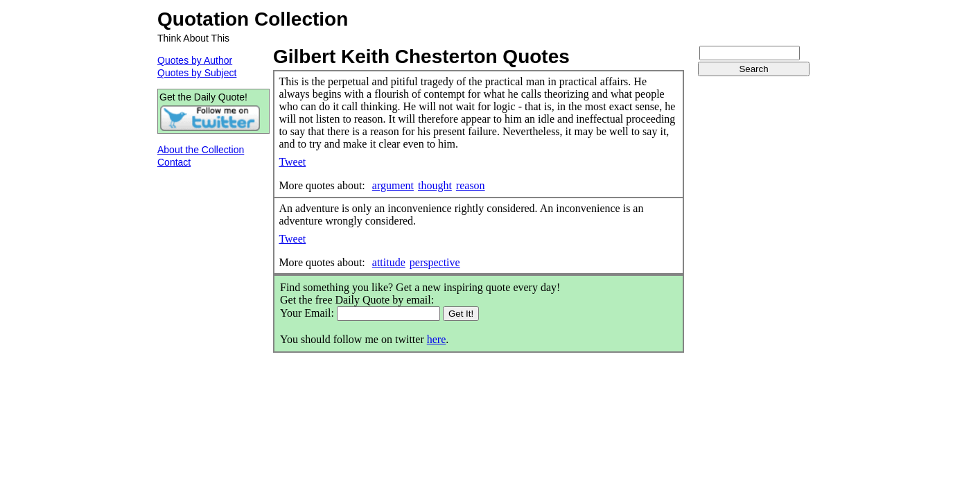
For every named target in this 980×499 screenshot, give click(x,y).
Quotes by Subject (197, 73)
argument (393, 185)
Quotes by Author (195, 60)
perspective (435, 262)
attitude (389, 262)
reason (471, 185)
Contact (174, 162)
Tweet (292, 162)
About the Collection (201, 150)
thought (435, 185)
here (437, 339)
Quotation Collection (253, 19)
